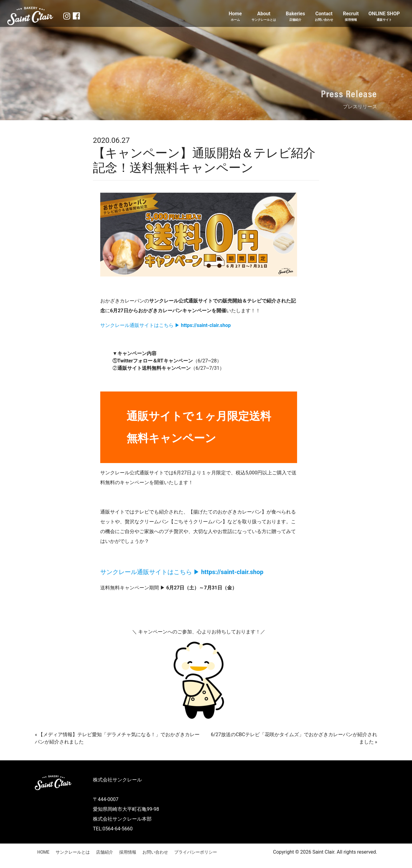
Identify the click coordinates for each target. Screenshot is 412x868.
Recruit (351, 16)
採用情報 (128, 852)
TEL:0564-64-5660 (113, 829)
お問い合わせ (155, 852)
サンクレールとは (73, 852)
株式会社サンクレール (117, 780)
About (264, 16)
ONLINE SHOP (384, 16)
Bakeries (295, 16)
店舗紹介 (105, 852)
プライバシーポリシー (196, 852)
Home (235, 16)
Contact (324, 16)
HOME (43, 852)
